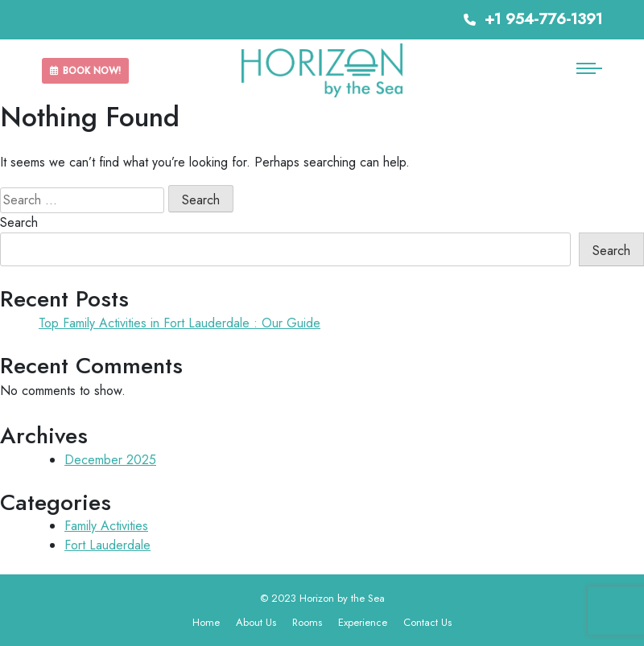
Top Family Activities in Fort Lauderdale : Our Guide (180, 323)
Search (19, 222)
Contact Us (427, 622)
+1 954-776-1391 (533, 19)
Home (206, 622)
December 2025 (110, 460)
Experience (363, 622)
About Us (256, 622)
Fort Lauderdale (107, 545)
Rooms (307, 622)
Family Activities (106, 526)
